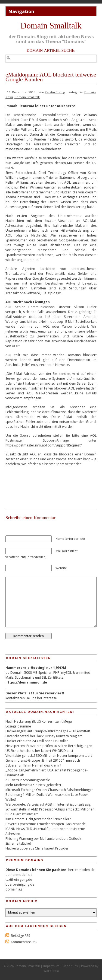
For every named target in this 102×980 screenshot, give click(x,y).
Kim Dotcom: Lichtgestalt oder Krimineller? (38, 819)
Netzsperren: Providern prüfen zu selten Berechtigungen (49, 746)
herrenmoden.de (81, 870)
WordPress (51, 971)
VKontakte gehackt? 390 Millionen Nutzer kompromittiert (49, 756)
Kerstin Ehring (55, 92)
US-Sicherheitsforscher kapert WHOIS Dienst (39, 751)
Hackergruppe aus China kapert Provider (37, 848)
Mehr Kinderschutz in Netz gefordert (33, 785)
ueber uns (70, 966)
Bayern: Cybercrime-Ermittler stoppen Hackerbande (46, 824)
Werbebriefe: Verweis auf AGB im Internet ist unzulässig (48, 804)
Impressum (51, 966)
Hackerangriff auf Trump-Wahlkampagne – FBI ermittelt (48, 731)
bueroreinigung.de (20, 884)
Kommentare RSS (24, 942)
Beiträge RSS (20, 936)
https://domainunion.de (26, 682)
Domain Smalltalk (51, 26)
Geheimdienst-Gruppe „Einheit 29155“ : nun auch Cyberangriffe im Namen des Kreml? (43, 763)
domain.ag (14, 889)
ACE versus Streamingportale (28, 780)
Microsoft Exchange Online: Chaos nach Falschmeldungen (50, 790)
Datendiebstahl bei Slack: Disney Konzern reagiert (44, 736)
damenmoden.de (19, 875)
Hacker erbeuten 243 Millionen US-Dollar (37, 741)
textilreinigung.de (19, 880)
